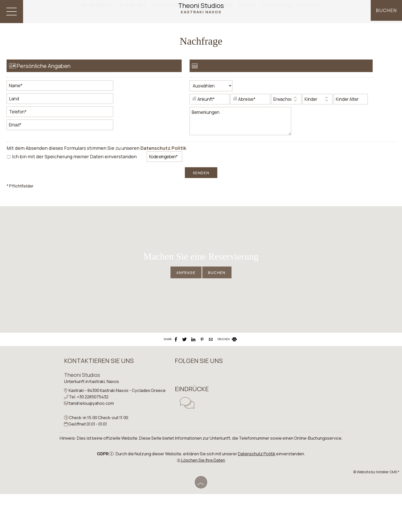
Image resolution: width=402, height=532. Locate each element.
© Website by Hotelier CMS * (376, 510)
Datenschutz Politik (164, 161)
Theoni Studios (201, 8)
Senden (201, 185)
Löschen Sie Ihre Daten (201, 498)
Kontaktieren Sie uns (100, 391)
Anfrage (184, 294)
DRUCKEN (228, 368)
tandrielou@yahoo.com (92, 440)
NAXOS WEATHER (280, 407)
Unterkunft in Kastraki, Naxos (92, 412)
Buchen (386, 12)
